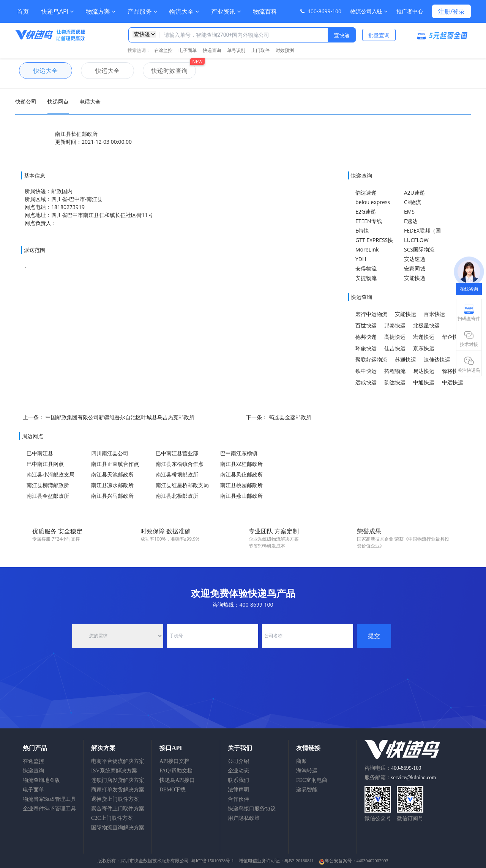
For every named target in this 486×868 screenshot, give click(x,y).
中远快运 (453, 382)
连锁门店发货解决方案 (118, 780)
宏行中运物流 (371, 314)
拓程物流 (395, 371)
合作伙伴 (238, 799)
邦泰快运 (395, 325)
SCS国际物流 (419, 249)
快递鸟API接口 (177, 780)
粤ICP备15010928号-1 (212, 861)
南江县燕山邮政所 (241, 496)
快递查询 (212, 50)
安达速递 (415, 259)
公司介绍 (238, 761)
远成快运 (366, 382)
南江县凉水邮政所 (112, 485)
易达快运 (424, 371)
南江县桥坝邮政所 (177, 474)
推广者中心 (410, 11)
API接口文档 (174, 761)
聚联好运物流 (371, 359)
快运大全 (100, 71)
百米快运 (434, 314)
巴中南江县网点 (45, 464)
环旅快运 (366, 348)
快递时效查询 (165, 71)
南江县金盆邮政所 (48, 496)
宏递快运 (424, 337)
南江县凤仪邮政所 (241, 474)
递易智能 (307, 790)
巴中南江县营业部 (177, 453)
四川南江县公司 (110, 453)
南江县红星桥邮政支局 (182, 485)
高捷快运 (395, 337)
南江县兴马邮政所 (112, 496)
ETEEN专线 (369, 221)
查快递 (342, 35)
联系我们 (238, 780)
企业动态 (238, 771)
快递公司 (26, 101)
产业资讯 (226, 11)
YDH (361, 259)
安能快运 (406, 314)
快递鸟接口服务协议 (252, 809)
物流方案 (101, 11)
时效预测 (285, 50)
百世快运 (366, 325)
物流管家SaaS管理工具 (49, 799)
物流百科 (265, 11)
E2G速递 (366, 211)
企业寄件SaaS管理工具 (49, 809)
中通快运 (424, 382)
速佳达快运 (437, 359)
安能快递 (415, 278)
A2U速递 (414, 193)
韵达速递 (366, 193)
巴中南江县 (40, 453)
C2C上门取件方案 (112, 818)
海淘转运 (307, 771)
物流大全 (184, 11)
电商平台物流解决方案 (118, 761)
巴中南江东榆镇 (239, 453)
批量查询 (379, 35)
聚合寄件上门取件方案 (118, 809)
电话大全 (90, 101)
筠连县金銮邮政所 (290, 417)
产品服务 (142, 11)
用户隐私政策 (244, 818)
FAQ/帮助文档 (176, 771)
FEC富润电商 (312, 780)
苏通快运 (406, 359)
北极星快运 (426, 325)
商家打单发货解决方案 (118, 790)
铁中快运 (366, 371)
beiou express (373, 202)
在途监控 (163, 50)
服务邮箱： (400, 778)
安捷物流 (366, 278)
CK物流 (413, 202)
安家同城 (415, 268)
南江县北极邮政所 (177, 496)
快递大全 (38, 71)
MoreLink (367, 249)
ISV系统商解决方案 (114, 771)
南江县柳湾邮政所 (48, 485)
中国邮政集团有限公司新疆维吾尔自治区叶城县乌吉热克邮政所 (120, 417)
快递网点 (58, 101)
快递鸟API (57, 11)
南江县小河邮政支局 (50, 474)
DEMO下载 (173, 790)
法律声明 (238, 790)
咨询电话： (393, 768)
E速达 (411, 221)
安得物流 (366, 268)
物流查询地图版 (41, 780)
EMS (409, 211)
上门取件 (260, 50)
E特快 (362, 230)
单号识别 (236, 50)
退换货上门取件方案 (115, 799)
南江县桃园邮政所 (241, 485)
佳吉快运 (395, 348)
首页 (23, 11)
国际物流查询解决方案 (118, 828)
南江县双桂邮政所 (241, 464)
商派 (301, 761)
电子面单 (188, 50)
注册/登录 (451, 11)
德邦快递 (366, 337)
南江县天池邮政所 (112, 474)
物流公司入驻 (369, 11)
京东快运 (424, 348)
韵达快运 (395, 382)
